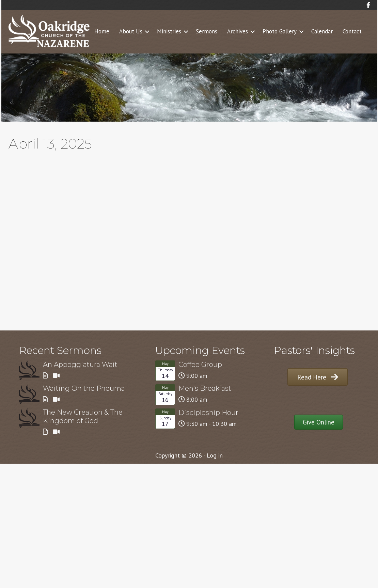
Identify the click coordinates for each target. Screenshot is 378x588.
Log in (215, 455)
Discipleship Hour (208, 413)
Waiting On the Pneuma (84, 388)
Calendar (322, 31)
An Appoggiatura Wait (80, 365)
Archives (238, 31)
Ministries (169, 31)
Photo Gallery (280, 31)
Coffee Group (200, 365)
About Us (131, 31)
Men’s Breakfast (205, 388)
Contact (352, 31)
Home (102, 31)
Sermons (207, 31)
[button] (147, 32)
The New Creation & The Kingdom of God (83, 416)
